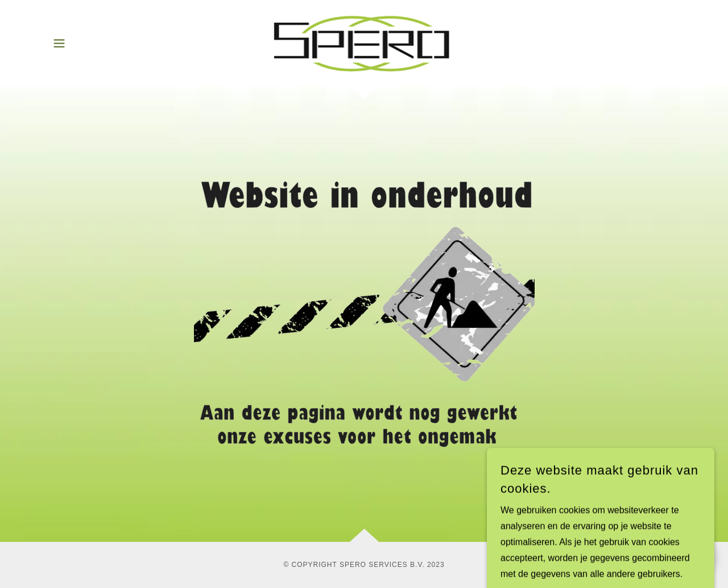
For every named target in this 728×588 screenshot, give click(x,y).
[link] (364, 42)
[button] (59, 43)
